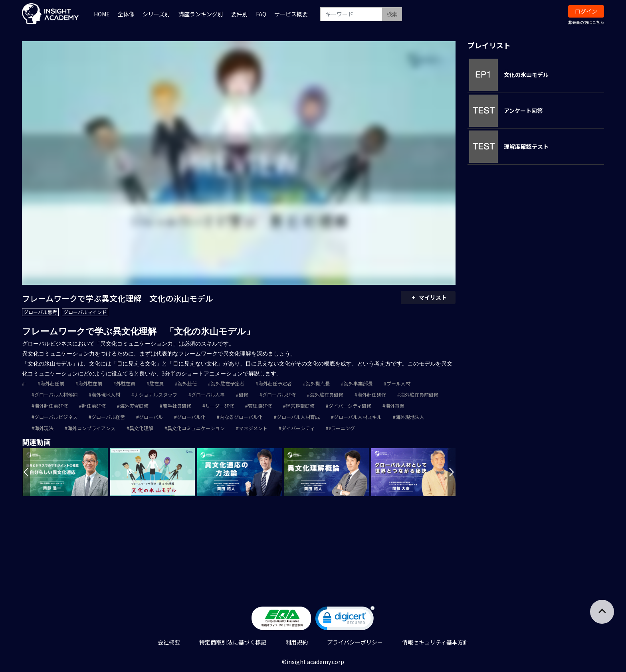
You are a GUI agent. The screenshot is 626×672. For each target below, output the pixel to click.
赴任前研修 (94, 406)
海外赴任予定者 (275, 383)
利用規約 (297, 642)
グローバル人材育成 (298, 417)
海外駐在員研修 (327, 394)
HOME (102, 14)
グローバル (151, 417)
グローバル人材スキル (358, 417)
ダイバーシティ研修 (350, 406)
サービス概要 (291, 14)
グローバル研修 (279, 394)
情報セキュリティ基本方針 (435, 642)
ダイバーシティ (298, 428)
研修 (244, 394)
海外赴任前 (52, 383)
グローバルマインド (85, 312)
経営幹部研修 (300, 406)
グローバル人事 (208, 394)
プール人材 (398, 383)
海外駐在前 (90, 383)
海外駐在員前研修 (419, 394)
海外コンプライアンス (91, 428)
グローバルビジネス (56, 417)
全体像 (126, 14)
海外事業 (395, 406)
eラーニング (342, 428)
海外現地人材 (106, 394)
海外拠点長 (318, 383)
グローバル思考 (40, 312)
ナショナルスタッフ (156, 394)
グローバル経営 (108, 417)
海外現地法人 (410, 417)
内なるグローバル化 (241, 417)
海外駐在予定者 (228, 383)
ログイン (586, 11)
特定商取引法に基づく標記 (233, 642)
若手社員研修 (177, 406)
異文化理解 (141, 428)
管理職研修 (260, 406)
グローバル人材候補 (56, 394)
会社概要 (169, 642)
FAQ (261, 14)
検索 (392, 14)
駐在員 (156, 383)
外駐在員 (126, 383)
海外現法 (44, 428)
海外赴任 (187, 383)
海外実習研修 (134, 406)
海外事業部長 (358, 383)
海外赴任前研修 (51, 406)
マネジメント (253, 428)
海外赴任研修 (372, 394)
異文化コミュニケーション (196, 428)
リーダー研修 (220, 406)
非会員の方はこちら (586, 22)
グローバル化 (191, 417)
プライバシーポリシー (355, 642)
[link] (345, 620)
